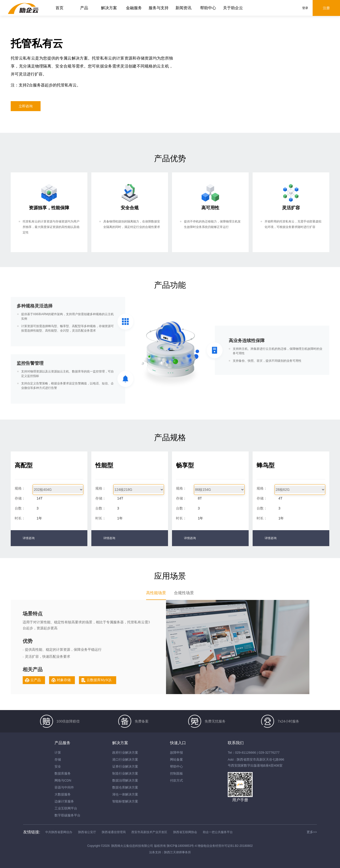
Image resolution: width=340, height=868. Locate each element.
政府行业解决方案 (125, 753)
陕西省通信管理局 (114, 832)
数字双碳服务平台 (67, 815)
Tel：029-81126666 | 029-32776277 (254, 753)
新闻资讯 (183, 8)
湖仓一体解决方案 (125, 794)
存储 (58, 759)
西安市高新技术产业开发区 (149, 832)
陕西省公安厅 (87, 832)
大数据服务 (63, 794)
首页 (59, 8)
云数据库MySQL (99, 680)
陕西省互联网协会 (185, 832)
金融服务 (134, 8)
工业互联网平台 (66, 808)
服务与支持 (159, 8)
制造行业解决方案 (125, 773)
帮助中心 (208, 8)
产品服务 (62, 743)
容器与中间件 (64, 787)
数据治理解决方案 (125, 780)
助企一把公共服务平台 (218, 832)
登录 (305, 8)
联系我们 (236, 743)
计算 (58, 753)
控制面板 (176, 773)
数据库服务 (63, 773)
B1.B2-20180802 (241, 846)
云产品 (36, 680)
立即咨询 (26, 106)
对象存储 (64, 680)
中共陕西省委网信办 (59, 832)
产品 (84, 8)
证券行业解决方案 (125, 766)
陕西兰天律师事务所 (177, 852)
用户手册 (240, 800)
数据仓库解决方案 (125, 787)
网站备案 (176, 759)
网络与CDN (63, 780)
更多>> (312, 832)
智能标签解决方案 (125, 801)
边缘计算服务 (64, 801)
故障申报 (176, 753)
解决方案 (109, 8)
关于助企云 (233, 8)
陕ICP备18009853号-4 (182, 846)
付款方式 (176, 780)
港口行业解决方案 (125, 759)
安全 (58, 766)
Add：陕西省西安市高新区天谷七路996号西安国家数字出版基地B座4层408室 (256, 762)
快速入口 (178, 743)
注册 (326, 8)
